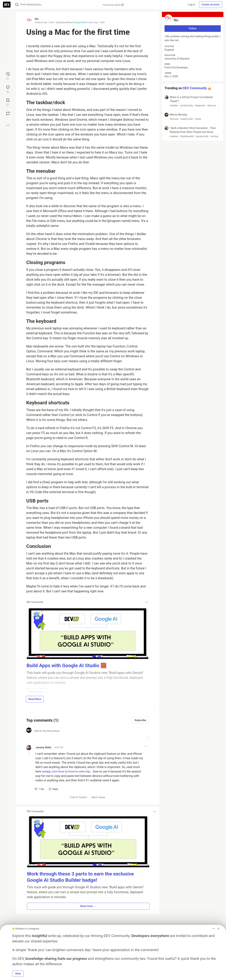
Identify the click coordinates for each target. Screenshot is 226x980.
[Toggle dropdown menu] (147, 602)
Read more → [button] (88, 906)
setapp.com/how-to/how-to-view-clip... (67, 771)
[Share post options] (8, 125)
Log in (192, 5)
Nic (37, 19)
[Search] (17, 5)
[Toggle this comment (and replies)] (29, 753)
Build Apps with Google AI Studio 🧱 (67, 665)
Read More (35, 699)
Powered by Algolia (113, 5)
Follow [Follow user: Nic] (193, 28)
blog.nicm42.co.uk (84, 22)
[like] (39, 789)
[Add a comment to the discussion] (91, 733)
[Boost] (8, 113)
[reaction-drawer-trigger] (8, 76)
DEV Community (195, 88)
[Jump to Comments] (8, 89)
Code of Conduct (78, 797)
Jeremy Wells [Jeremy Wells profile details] (43, 747)
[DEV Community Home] (7, 5)
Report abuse (98, 797)
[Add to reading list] (8, 102)
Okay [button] (18, 974)
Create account (211, 5)
